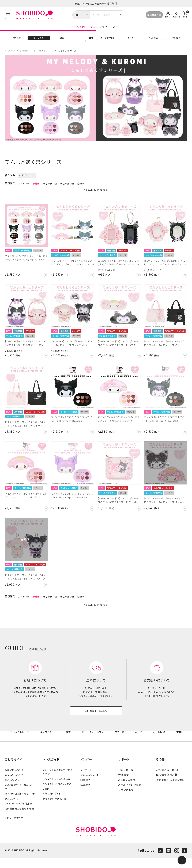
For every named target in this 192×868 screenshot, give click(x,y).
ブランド (120, 742)
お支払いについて (14, 785)
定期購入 (176, 42)
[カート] (185, 14)
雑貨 (62, 42)
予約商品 (16, 42)
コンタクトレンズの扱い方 (56, 789)
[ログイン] (168, 14)
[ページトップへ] (182, 860)
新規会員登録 (154, 15)
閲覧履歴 (85, 790)
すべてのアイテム (57, 30)
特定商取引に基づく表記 (170, 790)
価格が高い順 (67, 186)
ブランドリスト (107, 42)
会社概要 (123, 785)
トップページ (11, 53)
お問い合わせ (126, 800)
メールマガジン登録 (129, 795)
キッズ (130, 42)
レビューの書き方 (14, 828)
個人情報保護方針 (166, 785)
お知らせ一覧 (125, 780)
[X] (160, 860)
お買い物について (14, 780)
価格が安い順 (50, 186)
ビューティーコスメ (85, 42)
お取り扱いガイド (52, 803)
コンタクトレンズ (135, 30)
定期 (179, 742)
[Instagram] (177, 860)
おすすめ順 (24, 186)
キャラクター (39, 42)
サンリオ (37, 53)
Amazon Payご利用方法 (19, 813)
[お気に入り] (177, 14)
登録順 (81, 186)
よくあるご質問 (126, 790)
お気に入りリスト (90, 785)
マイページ (86, 780)
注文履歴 (85, 795)
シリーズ (48, 53)
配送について (12, 790)
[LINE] (168, 860)
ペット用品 (153, 42)
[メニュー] (8, 15)
